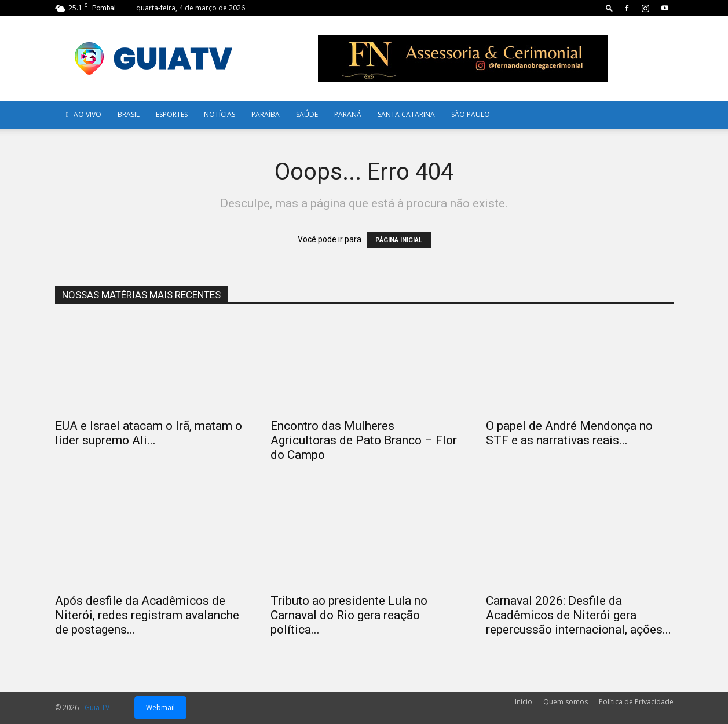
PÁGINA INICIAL (399, 240)
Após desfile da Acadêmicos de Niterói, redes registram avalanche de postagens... (147, 615)
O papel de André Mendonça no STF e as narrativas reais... (569, 433)
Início (524, 702)
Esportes (172, 114)
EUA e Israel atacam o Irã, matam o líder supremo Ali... (149, 433)
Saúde (307, 114)
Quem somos (566, 702)
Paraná (348, 114)
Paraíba (266, 114)
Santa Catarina (406, 114)
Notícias (220, 114)
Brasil (129, 114)
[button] (609, 8)
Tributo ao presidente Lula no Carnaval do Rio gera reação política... (349, 615)
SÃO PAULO (471, 114)
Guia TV (97, 707)
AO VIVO (82, 114)
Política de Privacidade (636, 702)
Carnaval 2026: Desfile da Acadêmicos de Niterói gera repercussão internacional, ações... (579, 615)
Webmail (160, 707)
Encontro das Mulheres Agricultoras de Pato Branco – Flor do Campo (364, 440)
